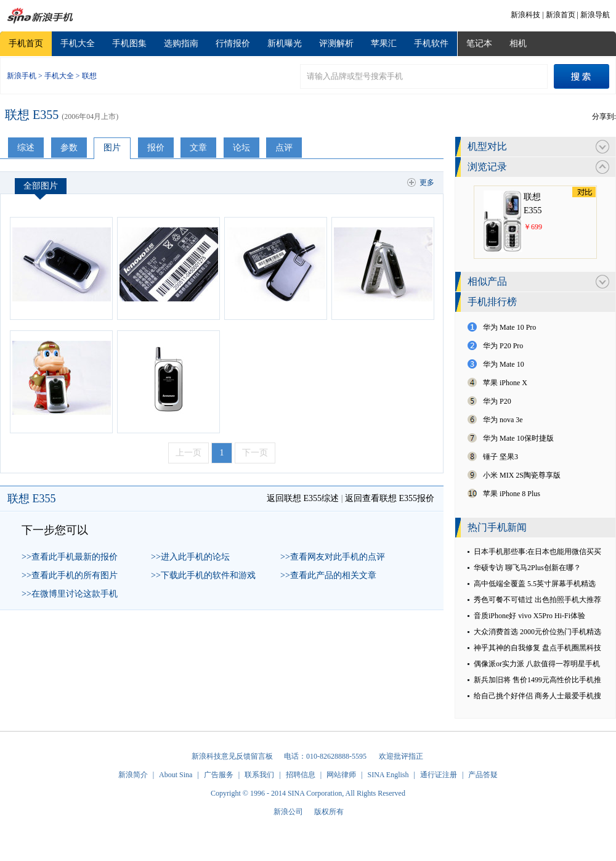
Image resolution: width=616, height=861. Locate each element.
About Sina (176, 775)
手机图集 (129, 43)
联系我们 (259, 775)
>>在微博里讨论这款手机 (70, 594)
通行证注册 (439, 775)
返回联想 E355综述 (303, 498)
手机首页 (26, 43)
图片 (112, 148)
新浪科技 (525, 15)
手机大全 (78, 43)
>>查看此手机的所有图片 (70, 575)
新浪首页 (561, 15)
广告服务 (219, 775)
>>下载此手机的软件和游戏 (203, 575)
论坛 (241, 148)
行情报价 (233, 43)
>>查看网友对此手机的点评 (333, 557)
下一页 (255, 453)
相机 (518, 43)
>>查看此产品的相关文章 (328, 575)
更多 (427, 182)
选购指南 (181, 43)
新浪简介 (133, 775)
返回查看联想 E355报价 (390, 498)
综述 (26, 148)
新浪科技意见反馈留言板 (232, 756)
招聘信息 (301, 775)
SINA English (388, 775)
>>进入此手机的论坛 (190, 557)
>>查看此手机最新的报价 (70, 557)
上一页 (188, 453)
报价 (156, 148)
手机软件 (431, 43)
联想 (89, 76)
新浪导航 (595, 15)
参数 (69, 148)
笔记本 (479, 43)
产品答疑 (483, 775)
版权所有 (329, 812)
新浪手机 (22, 76)
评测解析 (336, 43)
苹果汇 (384, 43)
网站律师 (341, 775)
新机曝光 (285, 43)
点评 (284, 148)
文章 (198, 148)
